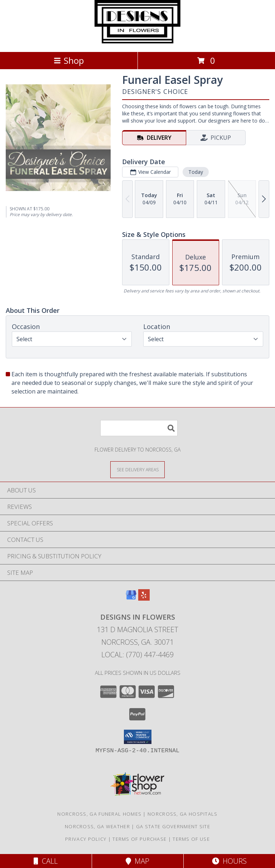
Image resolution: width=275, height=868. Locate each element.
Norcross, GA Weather (97, 826)
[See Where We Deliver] (137, 469)
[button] (138, 737)
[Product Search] (139, 428)
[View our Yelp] (144, 598)
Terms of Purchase (139, 839)
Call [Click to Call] (46, 861)
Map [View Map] (137, 861)
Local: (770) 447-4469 (137, 655)
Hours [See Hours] (229, 861)
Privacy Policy (86, 839)
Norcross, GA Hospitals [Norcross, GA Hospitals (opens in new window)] (183, 814)
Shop (69, 60)
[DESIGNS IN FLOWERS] (137, 41)
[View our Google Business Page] (131, 598)
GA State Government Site (173, 826)
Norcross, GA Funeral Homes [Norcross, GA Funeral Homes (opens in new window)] (99, 814)
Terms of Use (191, 839)
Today (196, 172)
